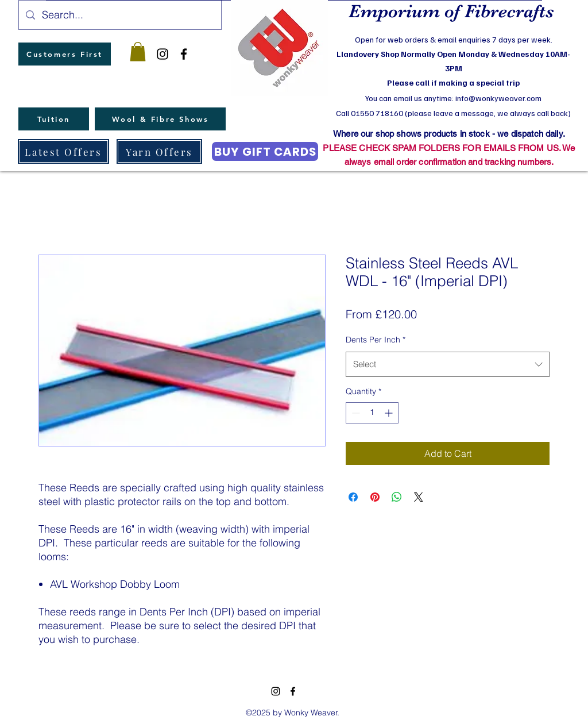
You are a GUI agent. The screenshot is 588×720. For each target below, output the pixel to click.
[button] (138, 51)
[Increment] (390, 413)
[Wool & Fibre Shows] (160, 119)
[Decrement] (355, 413)
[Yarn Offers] (159, 151)
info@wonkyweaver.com (498, 98)
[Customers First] (65, 54)
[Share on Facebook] (353, 497)
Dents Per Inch (376, 340)
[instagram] (163, 54)
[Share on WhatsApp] (397, 497)
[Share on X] (419, 497)
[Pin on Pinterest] (375, 497)
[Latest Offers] (63, 151)
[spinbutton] (372, 413)
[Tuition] (54, 119)
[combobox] (448, 364)
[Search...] (119, 15)
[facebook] (184, 54)
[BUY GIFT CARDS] (265, 151)
